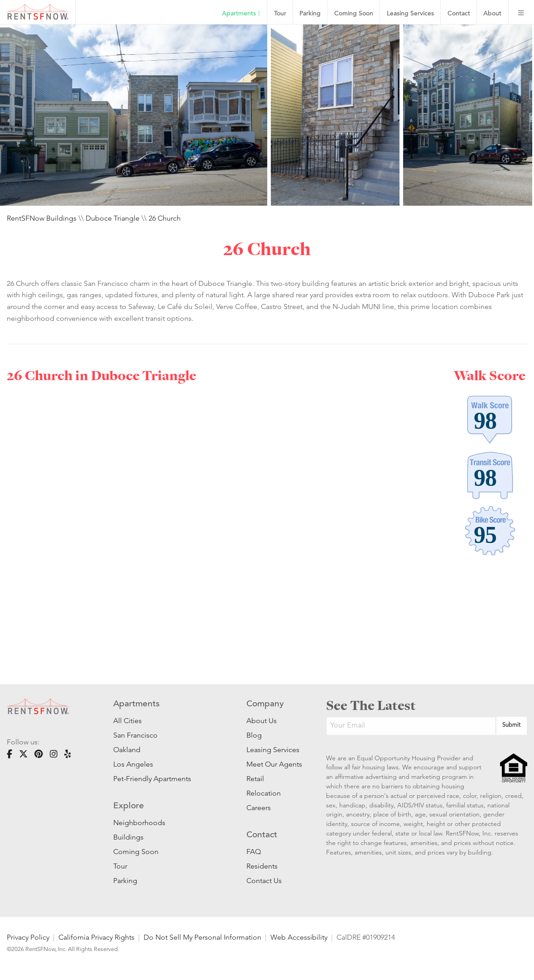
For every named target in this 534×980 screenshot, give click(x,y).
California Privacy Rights (96, 937)
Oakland (127, 750)
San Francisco (135, 735)
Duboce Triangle (113, 218)
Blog (254, 735)
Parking (310, 14)
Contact (459, 14)
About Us (262, 721)
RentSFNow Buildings (42, 218)
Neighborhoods (139, 823)
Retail (255, 779)
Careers (259, 808)
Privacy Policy (28, 937)
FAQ (254, 852)
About (492, 14)
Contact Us (264, 881)
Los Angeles (133, 764)
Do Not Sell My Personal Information (202, 937)
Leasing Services (273, 750)
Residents (262, 866)
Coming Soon (354, 14)
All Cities (127, 721)
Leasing (410, 14)
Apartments (241, 14)
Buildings (128, 837)
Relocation (264, 793)
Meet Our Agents (273, 764)
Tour (280, 14)
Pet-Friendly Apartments (152, 779)
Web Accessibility (299, 937)
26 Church (165, 218)
